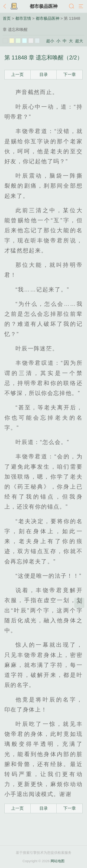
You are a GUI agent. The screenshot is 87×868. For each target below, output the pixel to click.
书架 (14, 7)
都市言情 (23, 18)
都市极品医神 (44, 6)
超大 (79, 41)
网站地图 (58, 861)
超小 (50, 41)
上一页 (17, 75)
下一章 (70, 75)
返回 (6, 7)
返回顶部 (79, 603)
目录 (44, 75)
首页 (7, 18)
